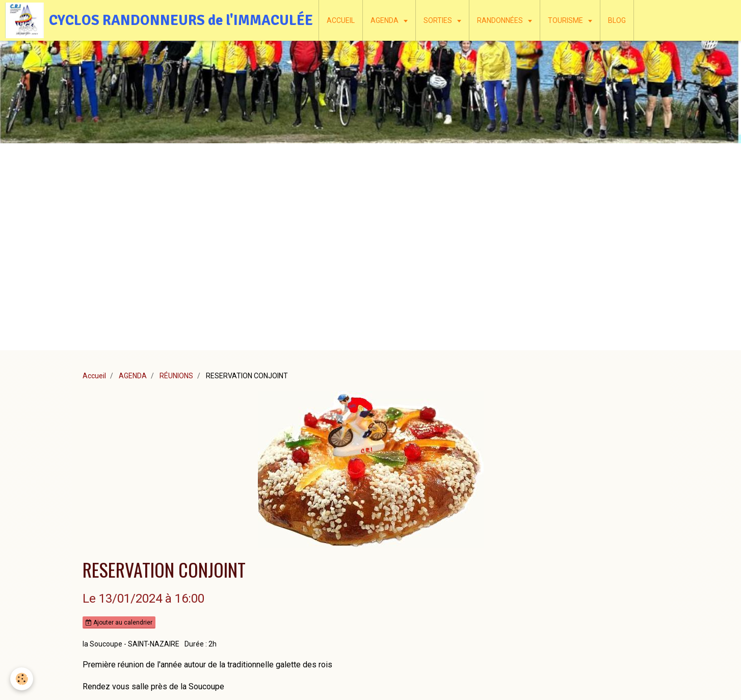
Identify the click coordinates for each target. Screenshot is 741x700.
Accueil (94, 376)
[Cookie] (22, 679)
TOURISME (566, 20)
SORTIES (439, 20)
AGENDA (385, 20)
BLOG (617, 20)
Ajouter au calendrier (119, 623)
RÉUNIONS (176, 376)
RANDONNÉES (501, 20)
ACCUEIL (341, 20)
